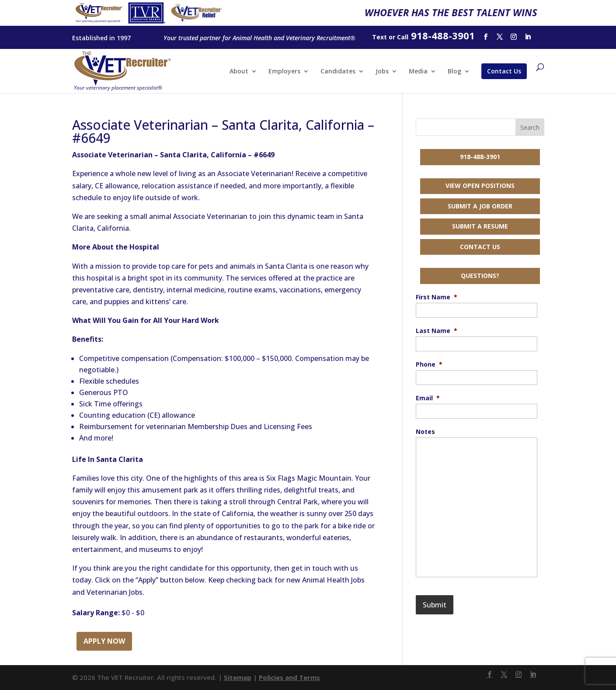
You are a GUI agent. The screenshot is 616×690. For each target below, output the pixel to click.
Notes (425, 432)
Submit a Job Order (480, 206)
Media (418, 72)
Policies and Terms (289, 677)
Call (403, 37)
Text (379, 37)
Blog (454, 72)
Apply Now (104, 641)
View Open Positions (480, 186)
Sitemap (238, 677)
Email (428, 398)
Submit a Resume (480, 226)
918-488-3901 (480, 157)
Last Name (437, 331)
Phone (429, 364)
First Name (437, 297)
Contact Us (504, 71)
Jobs (382, 72)
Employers (284, 72)
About (239, 72)
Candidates (338, 72)
